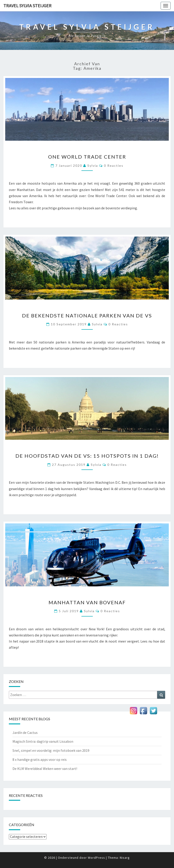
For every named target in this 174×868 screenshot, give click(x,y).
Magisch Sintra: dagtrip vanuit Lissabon (43, 741)
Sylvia (93, 166)
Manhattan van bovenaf (87, 602)
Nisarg (125, 858)
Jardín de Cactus (25, 733)
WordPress (96, 858)
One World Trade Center (87, 157)
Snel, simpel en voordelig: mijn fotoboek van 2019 (51, 750)
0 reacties (114, 166)
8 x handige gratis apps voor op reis (40, 759)
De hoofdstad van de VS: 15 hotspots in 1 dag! (87, 456)
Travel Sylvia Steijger (27, 6)
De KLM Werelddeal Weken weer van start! (45, 769)
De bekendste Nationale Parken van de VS (87, 316)
